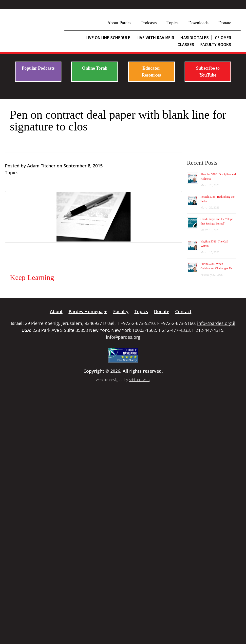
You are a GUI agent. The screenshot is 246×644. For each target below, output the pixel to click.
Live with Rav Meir (155, 38)
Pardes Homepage (88, 311)
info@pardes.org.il (216, 323)
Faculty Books (216, 44)
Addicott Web (139, 380)
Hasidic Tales (195, 38)
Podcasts (149, 23)
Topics (172, 23)
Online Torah (95, 68)
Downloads (198, 23)
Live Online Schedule (108, 38)
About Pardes (119, 23)
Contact (183, 311)
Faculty (121, 311)
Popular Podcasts (38, 68)
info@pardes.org (123, 337)
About (56, 311)
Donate (225, 23)
